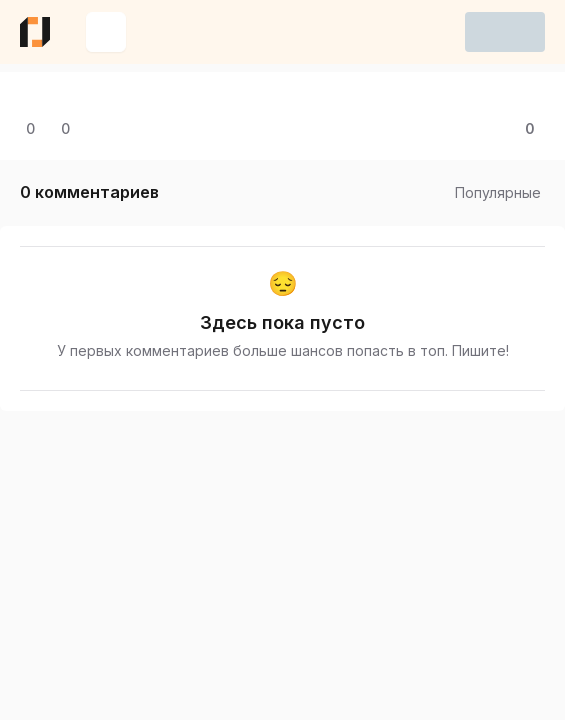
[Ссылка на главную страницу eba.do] (35, 32)
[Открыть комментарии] (27, 129)
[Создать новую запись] (106, 32)
